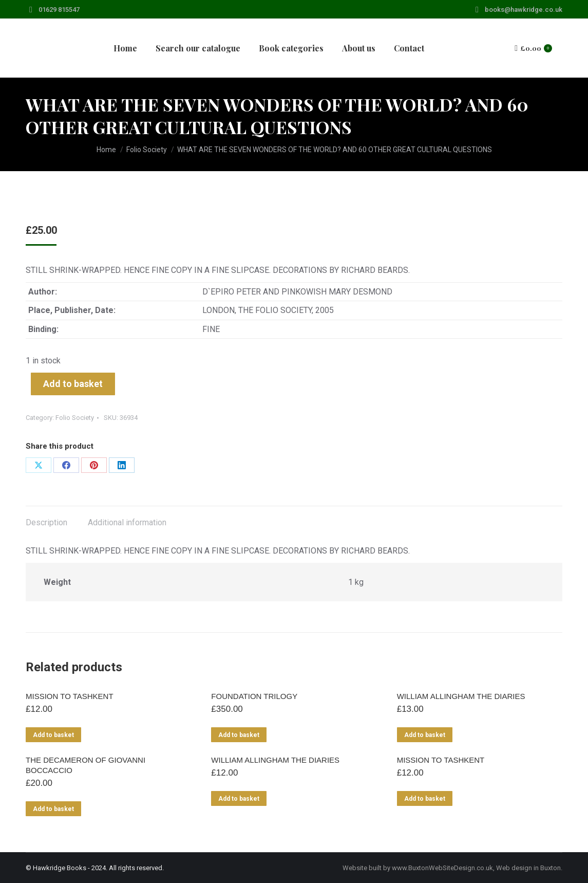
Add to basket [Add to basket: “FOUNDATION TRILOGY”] (239, 735)
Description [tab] (46, 522)
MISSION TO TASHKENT (70, 696)
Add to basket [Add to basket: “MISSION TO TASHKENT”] (53, 735)
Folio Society (75, 418)
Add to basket (73, 384)
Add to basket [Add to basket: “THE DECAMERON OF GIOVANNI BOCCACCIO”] (53, 809)
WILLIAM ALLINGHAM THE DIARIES (461, 696)
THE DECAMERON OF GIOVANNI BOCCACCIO (86, 765)
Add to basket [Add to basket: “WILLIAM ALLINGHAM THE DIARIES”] (425, 735)
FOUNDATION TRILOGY (254, 696)
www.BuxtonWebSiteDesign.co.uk (442, 868)
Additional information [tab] (127, 522)
